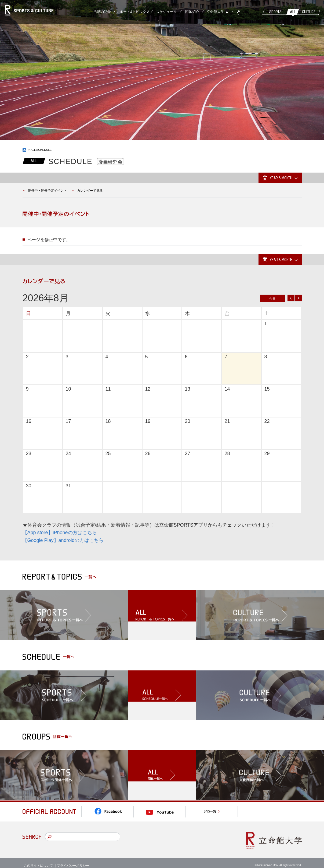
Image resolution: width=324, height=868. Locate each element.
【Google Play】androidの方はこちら (63, 540)
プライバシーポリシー (73, 860)
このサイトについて (38, 860)
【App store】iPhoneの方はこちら (60, 533)
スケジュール (166, 12)
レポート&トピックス (133, 12)
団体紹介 (192, 12)
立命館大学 (215, 12)
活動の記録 (102, 12)
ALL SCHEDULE (43, 150)
